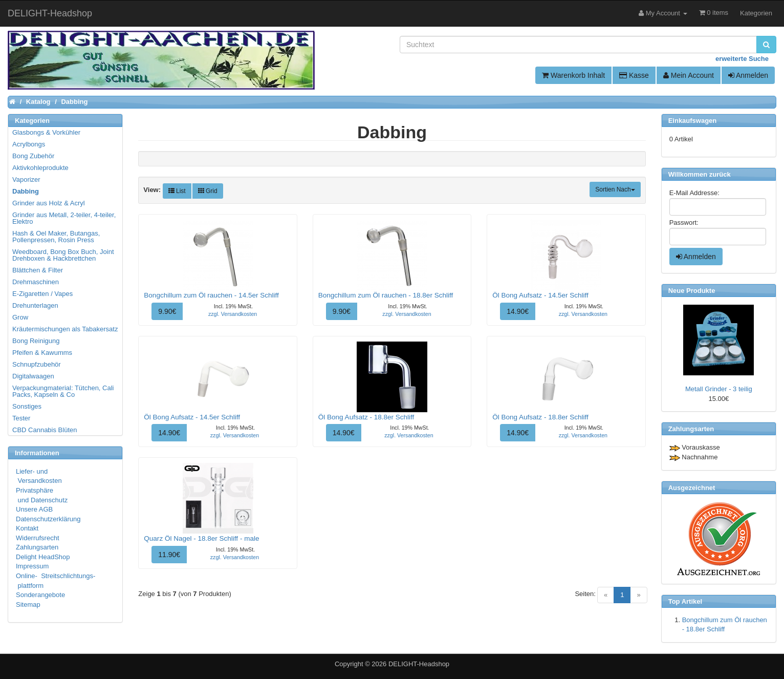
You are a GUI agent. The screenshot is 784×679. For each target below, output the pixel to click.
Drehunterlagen (35, 305)
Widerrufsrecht (38, 538)
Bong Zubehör (33, 156)
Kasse (634, 75)
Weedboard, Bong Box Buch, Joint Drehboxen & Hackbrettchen (63, 255)
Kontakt (27, 528)
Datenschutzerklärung (48, 519)
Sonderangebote (40, 595)
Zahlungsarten (37, 547)
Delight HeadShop (43, 557)
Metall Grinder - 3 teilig (719, 389)
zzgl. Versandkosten (233, 314)
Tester (21, 418)
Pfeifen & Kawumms (42, 353)
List (177, 191)
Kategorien (756, 13)
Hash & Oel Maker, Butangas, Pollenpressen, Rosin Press (56, 237)
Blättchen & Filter (38, 270)
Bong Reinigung (36, 341)
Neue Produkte (692, 291)
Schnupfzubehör (37, 364)
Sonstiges (27, 406)
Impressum (32, 566)
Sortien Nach (615, 189)
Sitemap (28, 604)
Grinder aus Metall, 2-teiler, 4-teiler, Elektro (64, 218)
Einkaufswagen (693, 121)
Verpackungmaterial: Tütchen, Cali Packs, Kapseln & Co (63, 391)
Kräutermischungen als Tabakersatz (65, 329)
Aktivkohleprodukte (40, 168)
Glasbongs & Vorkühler (46, 132)
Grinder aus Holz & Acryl (49, 203)
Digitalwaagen (33, 376)
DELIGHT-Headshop (419, 664)
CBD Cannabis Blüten (45, 430)
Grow (20, 317)
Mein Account (689, 75)
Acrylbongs (29, 144)
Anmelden (748, 75)
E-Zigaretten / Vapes (42, 294)
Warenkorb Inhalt (573, 75)
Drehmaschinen (36, 282)
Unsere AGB (34, 509)
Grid (208, 191)
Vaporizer (26, 179)
